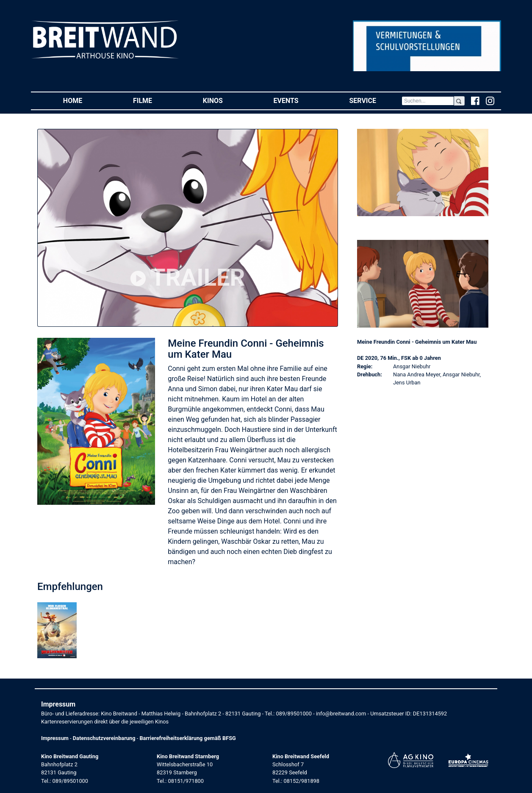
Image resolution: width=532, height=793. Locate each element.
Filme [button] (155, 100)
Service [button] (375, 100)
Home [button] (85, 100)
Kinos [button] (226, 100)
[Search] (428, 101)
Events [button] (299, 100)
